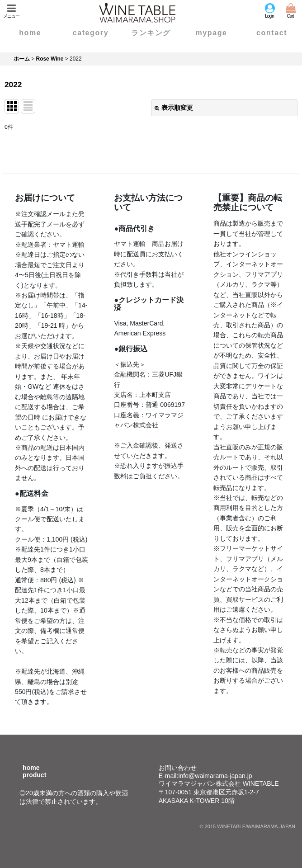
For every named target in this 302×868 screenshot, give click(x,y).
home (31, 768)
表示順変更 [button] (174, 108)
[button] (11, 11)
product (34, 775)
